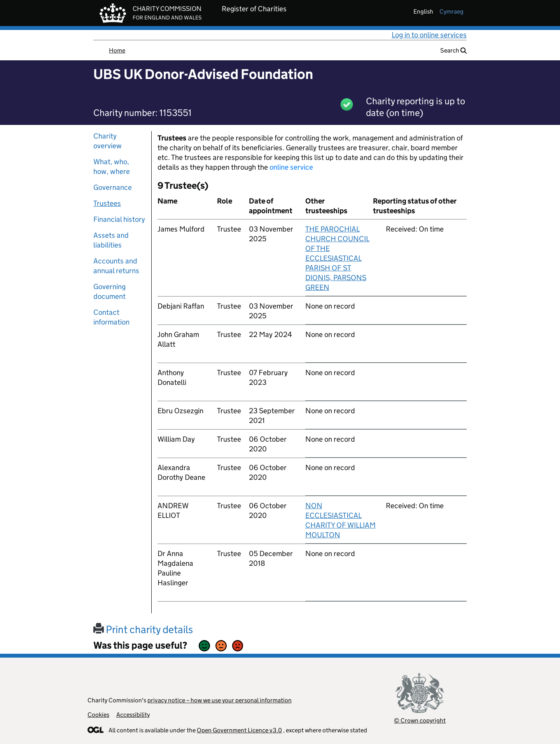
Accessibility (133, 715)
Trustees (107, 203)
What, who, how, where (112, 167)
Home (117, 50)
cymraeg (451, 11)
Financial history (119, 219)
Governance (113, 187)
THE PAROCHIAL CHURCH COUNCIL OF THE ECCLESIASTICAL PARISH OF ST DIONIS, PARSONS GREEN (337, 258)
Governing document (109, 291)
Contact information (111, 317)
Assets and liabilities (111, 240)
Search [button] (453, 50)
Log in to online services (429, 35)
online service (291, 167)
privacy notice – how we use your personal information (220, 700)
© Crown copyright (420, 720)
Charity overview (108, 141)
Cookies (98, 715)
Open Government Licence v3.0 (239, 730)
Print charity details (143, 629)
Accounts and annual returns (116, 266)
